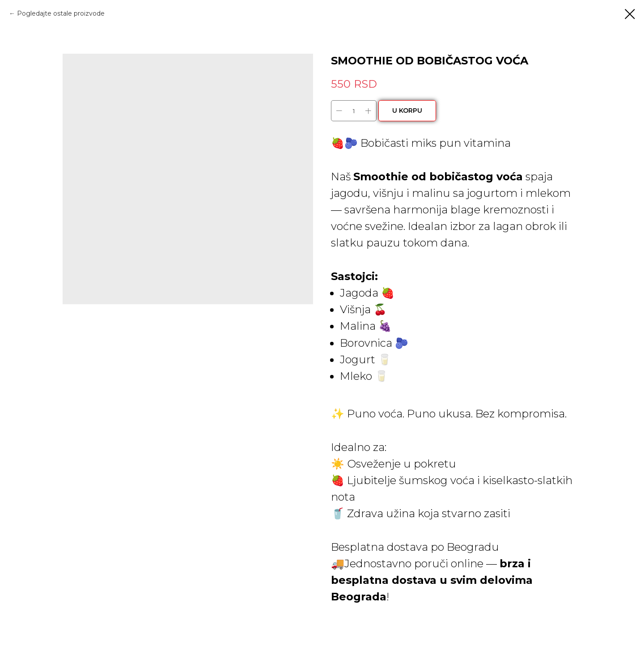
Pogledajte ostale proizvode (61, 13)
